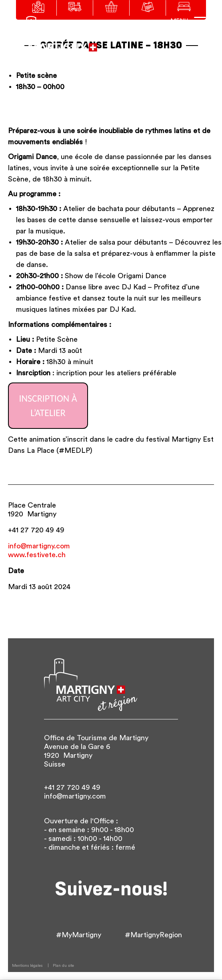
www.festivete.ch (37, 555)
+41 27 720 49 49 (36, 530)
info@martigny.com (39, 546)
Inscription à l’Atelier (48, 405)
